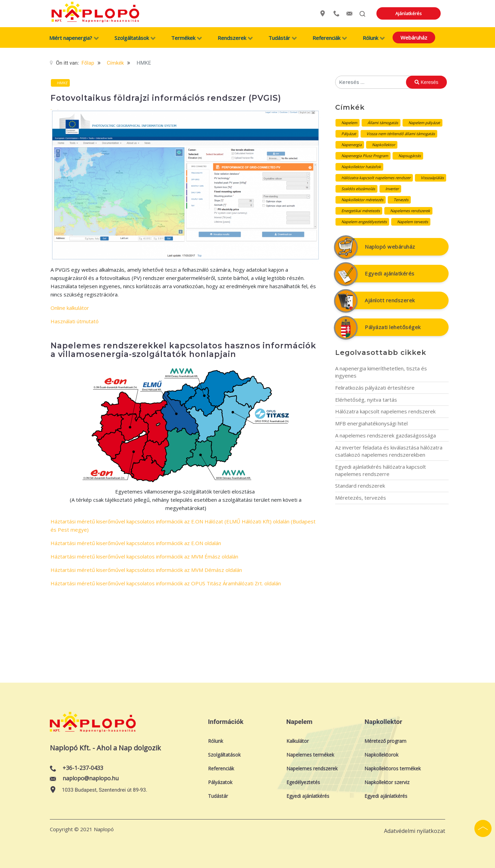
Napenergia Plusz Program (365, 156)
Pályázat (349, 134)
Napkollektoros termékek (393, 768)
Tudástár (218, 796)
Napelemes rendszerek (410, 211)
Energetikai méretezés (361, 211)
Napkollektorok (381, 755)
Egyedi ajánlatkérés (390, 273)
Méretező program (385, 741)
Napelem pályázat (424, 123)
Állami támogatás (383, 123)
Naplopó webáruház (390, 247)
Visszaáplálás (432, 178)
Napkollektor (383, 145)
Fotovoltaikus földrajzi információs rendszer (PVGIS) (166, 98)
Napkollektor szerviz (387, 782)
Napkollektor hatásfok (361, 167)
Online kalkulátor (70, 308)
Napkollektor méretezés (362, 200)
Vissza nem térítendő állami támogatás (401, 134)
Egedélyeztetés (303, 782)
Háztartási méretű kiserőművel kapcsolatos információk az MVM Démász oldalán (146, 570)
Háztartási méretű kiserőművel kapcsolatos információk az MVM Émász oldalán (144, 556)
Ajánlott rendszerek (390, 300)
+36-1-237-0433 (83, 768)
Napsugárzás (410, 156)
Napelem (349, 123)
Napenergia (351, 145)
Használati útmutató (75, 321)
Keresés (426, 82)
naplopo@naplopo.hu (91, 778)
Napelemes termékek (310, 755)
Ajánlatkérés (422, 13)
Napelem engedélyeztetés (364, 222)
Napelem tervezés (412, 222)
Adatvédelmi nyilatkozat (415, 831)
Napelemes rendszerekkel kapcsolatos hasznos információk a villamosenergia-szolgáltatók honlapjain (183, 350)
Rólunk (216, 741)
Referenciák (221, 768)
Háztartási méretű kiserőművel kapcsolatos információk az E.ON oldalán (136, 543)
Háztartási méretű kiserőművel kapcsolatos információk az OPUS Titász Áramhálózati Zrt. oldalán (166, 583)
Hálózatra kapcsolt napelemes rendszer (376, 178)
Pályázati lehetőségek (393, 327)
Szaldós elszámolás (358, 189)
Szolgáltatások (224, 755)
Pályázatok (220, 782)
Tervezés (401, 200)
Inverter (392, 189)
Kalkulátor (298, 741)
